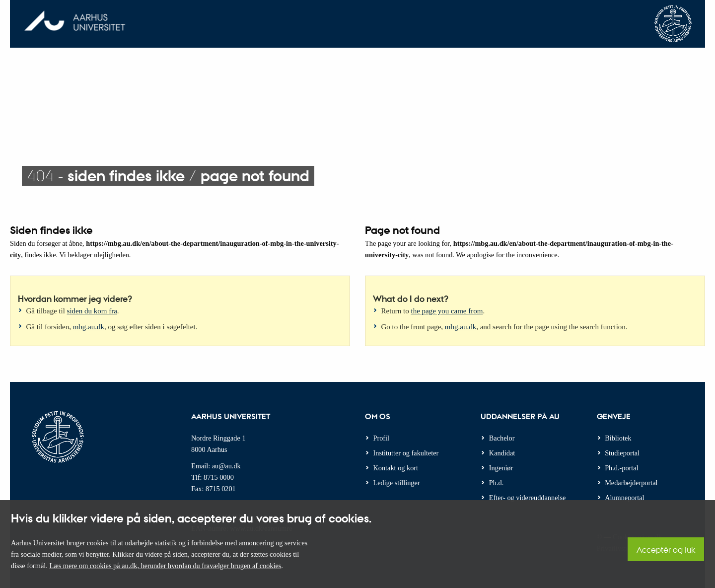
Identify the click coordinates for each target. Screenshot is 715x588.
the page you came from (447, 311)
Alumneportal (624, 498)
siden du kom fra (92, 311)
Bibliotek (618, 438)
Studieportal (622, 453)
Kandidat (502, 453)
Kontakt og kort (396, 468)
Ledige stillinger (397, 483)
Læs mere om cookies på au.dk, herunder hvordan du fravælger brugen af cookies (165, 566)
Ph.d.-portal (622, 468)
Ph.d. (496, 483)
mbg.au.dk (89, 327)
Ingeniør (501, 468)
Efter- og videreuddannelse (528, 498)
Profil (382, 438)
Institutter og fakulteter (406, 453)
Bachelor (502, 438)
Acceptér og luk (666, 550)
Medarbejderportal (631, 483)
